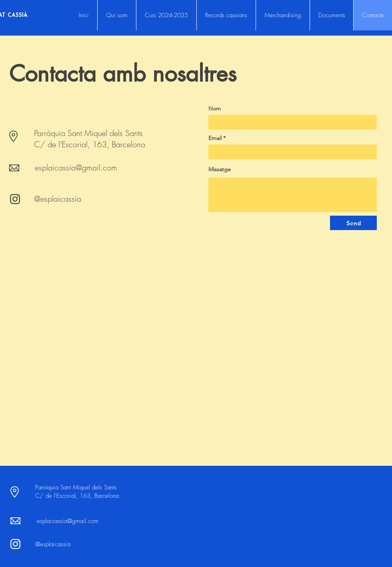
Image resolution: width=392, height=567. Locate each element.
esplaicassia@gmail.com (76, 167)
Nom (215, 108)
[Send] (353, 223)
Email (215, 138)
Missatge (220, 169)
